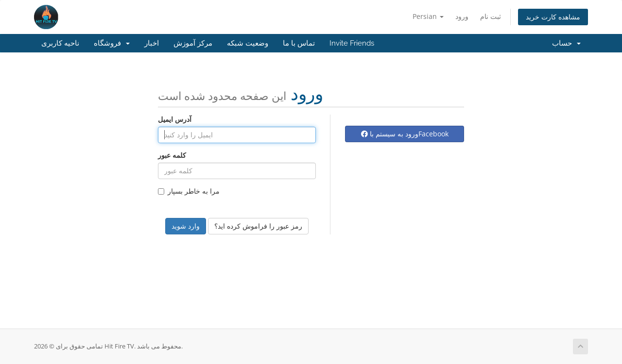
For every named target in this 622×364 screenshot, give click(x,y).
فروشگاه (112, 43)
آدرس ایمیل (175, 119)
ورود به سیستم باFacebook (405, 134)
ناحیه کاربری (60, 43)
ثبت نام (491, 16)
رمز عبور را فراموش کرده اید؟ (258, 226)
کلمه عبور (172, 155)
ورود (462, 16)
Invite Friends (352, 43)
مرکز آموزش (193, 43)
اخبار (152, 43)
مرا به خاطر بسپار (189, 191)
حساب (566, 43)
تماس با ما (299, 43)
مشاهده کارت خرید (553, 17)
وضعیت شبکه (248, 43)
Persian (428, 16)
